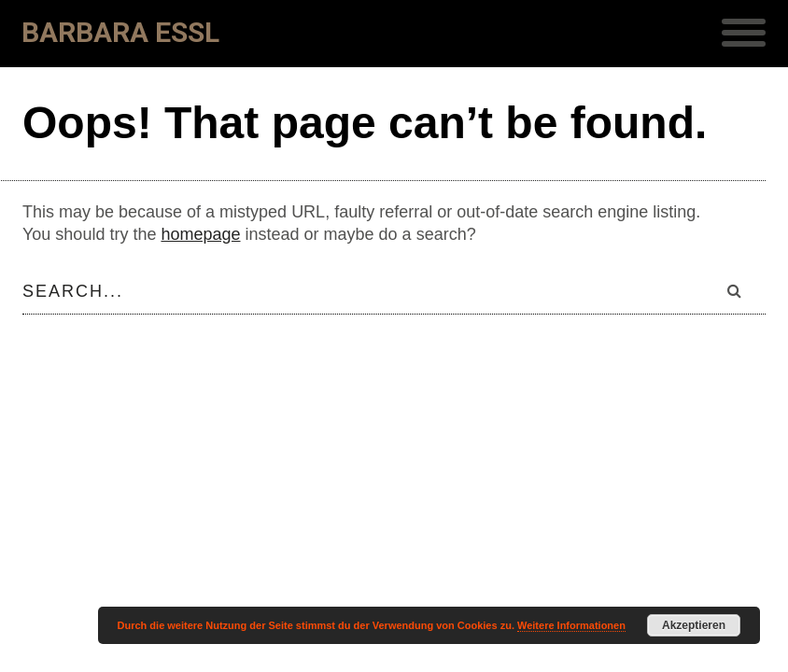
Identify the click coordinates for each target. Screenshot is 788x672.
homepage (200, 234)
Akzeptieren (694, 625)
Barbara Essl (120, 32)
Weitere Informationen (571, 625)
